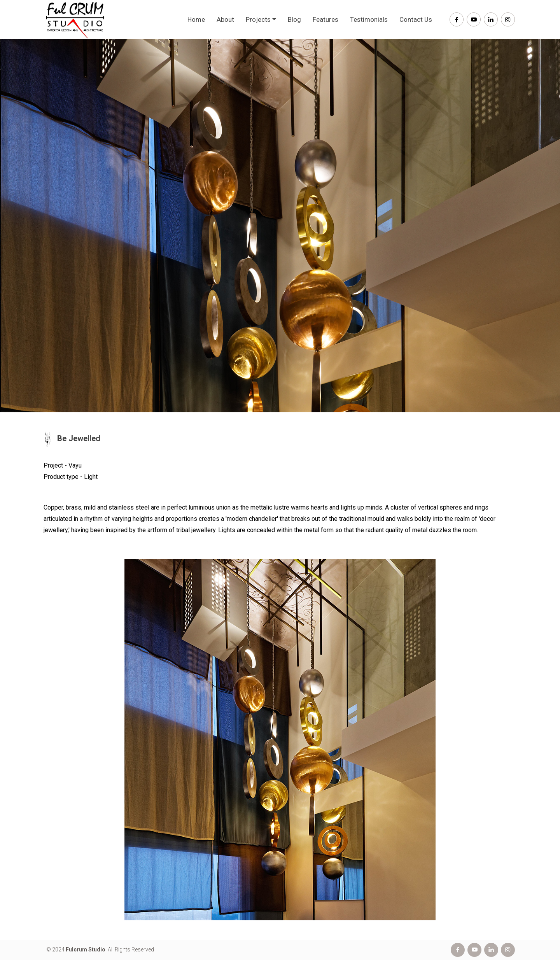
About (225, 19)
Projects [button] (258, 19)
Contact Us (416, 19)
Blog (294, 19)
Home (196, 19)
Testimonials (369, 19)
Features (325, 19)
